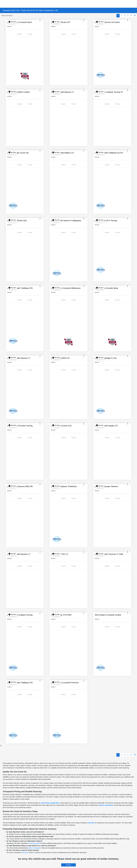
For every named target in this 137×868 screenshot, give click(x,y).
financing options (34, 843)
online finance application (50, 803)
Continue (68, 865)
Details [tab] (20, 34)
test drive (91, 823)
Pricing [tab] (30, 34)
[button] (12, 22)
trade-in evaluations (106, 805)
